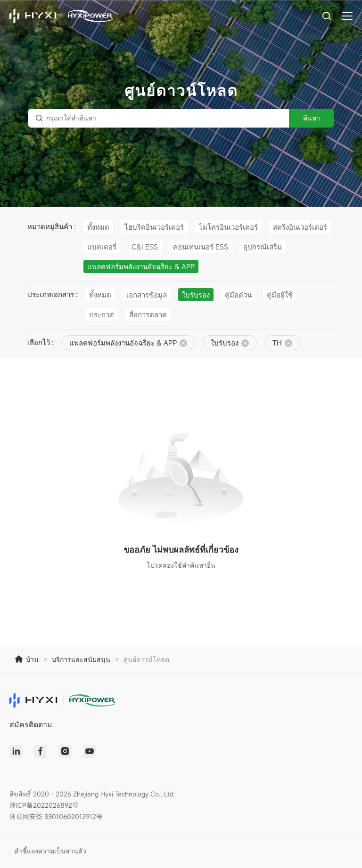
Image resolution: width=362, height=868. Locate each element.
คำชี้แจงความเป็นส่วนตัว (50, 851)
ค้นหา (312, 118)
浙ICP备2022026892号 (44, 805)
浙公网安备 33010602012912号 (56, 816)
